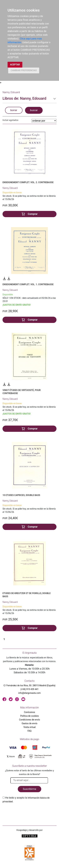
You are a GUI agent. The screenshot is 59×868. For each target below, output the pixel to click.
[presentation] (26, 811)
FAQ (29, 731)
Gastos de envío (30, 723)
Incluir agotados (10, 120)
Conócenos (29, 712)
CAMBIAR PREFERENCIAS (24, 70)
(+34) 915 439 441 (29, 689)
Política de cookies (29, 716)
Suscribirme (29, 789)
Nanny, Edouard (10, 188)
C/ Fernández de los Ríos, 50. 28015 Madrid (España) (30, 685)
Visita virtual (29, 727)
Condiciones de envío (29, 720)
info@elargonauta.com (29, 693)
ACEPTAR (15, 65)
